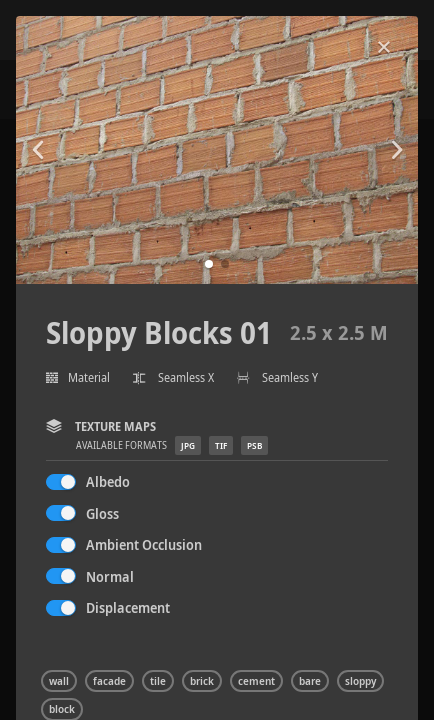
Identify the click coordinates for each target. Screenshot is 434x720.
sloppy (360, 681)
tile (158, 681)
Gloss (102, 513)
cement (256, 681)
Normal (110, 576)
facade (109, 681)
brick (202, 681)
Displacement (128, 607)
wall (59, 681)
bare (310, 681)
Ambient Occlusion (144, 544)
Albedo (108, 481)
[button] (209, 264)
